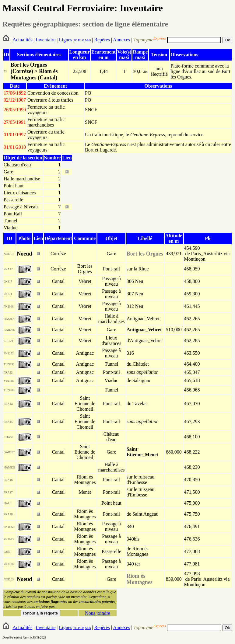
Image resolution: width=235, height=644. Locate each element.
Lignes (65, 40)
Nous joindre (98, 613)
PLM (81, 40)
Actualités (22, 40)
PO (75, 40)
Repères (102, 40)
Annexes (121, 40)
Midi (88, 40)
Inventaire (46, 40)
